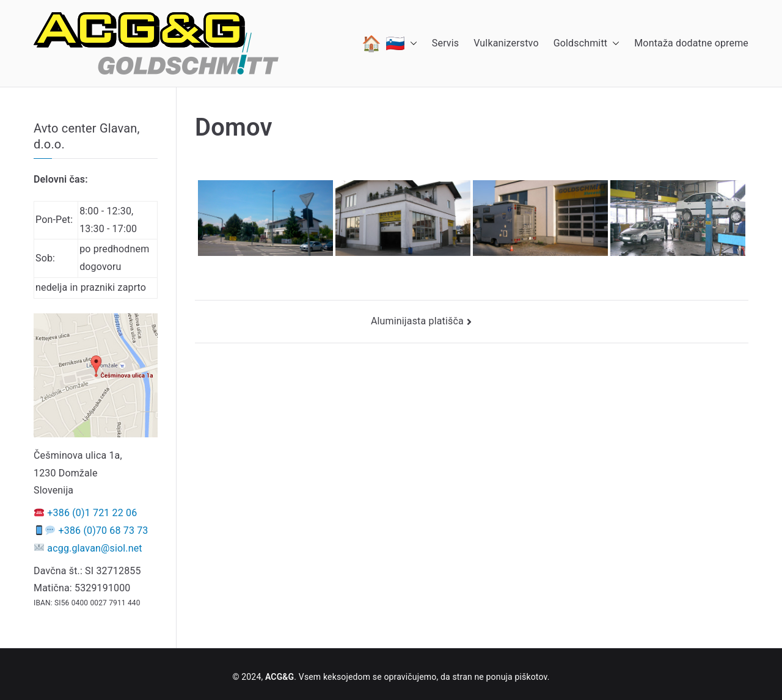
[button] (411, 43)
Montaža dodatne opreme (691, 43)
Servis (445, 43)
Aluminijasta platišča (417, 321)
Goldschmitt (587, 44)
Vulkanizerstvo (506, 43)
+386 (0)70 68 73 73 (104, 530)
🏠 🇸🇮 (389, 43)
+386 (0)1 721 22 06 (92, 513)
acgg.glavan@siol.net (94, 548)
